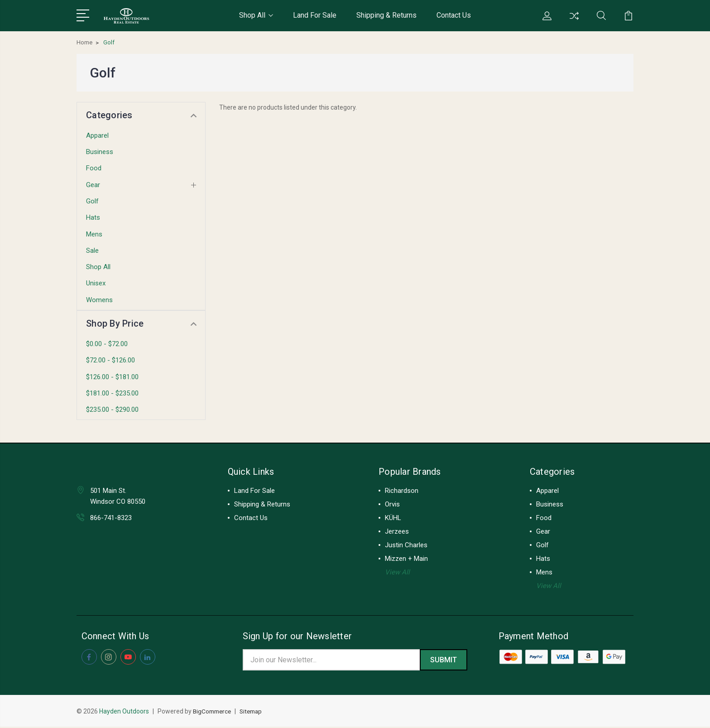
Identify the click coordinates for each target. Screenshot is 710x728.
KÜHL (393, 518)
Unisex (96, 283)
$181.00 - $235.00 (112, 393)
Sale (92, 251)
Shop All (256, 15)
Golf (92, 201)
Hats (93, 217)
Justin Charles (406, 545)
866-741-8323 (111, 518)
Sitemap (255, 713)
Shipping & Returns (386, 15)
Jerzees (397, 531)
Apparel (97, 135)
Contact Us (454, 15)
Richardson (402, 491)
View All (397, 572)
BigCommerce (213, 713)
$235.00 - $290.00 (112, 410)
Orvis (392, 504)
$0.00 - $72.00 (107, 344)
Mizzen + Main (406, 559)
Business (100, 152)
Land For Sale (315, 15)
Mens (94, 234)
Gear (93, 185)
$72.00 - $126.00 (110, 360)
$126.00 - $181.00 (112, 377)
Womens (99, 300)
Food (94, 168)
